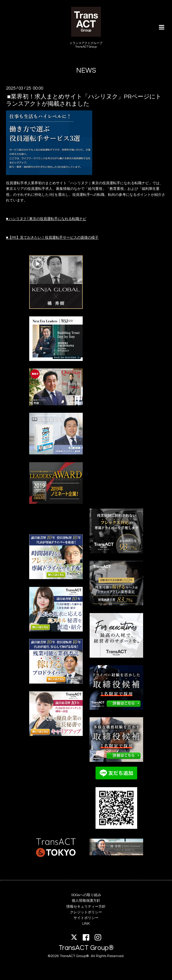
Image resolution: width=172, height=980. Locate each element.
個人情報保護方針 (86, 901)
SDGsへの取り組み (86, 895)
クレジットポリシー (86, 912)
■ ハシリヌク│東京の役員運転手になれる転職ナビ (46, 219)
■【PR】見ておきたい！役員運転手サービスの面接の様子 (52, 238)
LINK (86, 924)
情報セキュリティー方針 (86, 907)
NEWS (86, 71)
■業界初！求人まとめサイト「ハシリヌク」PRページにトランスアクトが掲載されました (84, 100)
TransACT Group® (86, 948)
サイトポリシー (86, 918)
